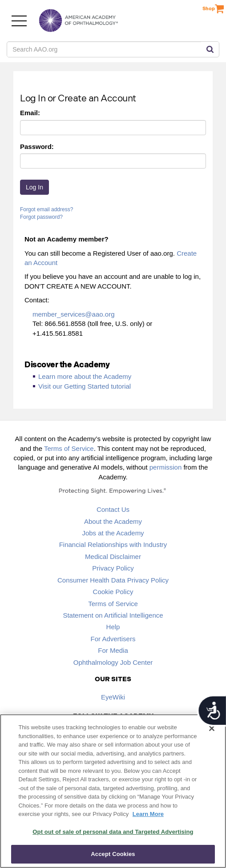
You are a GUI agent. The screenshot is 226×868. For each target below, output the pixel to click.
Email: (30, 113)
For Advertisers (113, 639)
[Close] (212, 728)
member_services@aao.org (73, 314)
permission (166, 467)
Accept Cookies (113, 854)
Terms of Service (69, 448)
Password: (37, 147)
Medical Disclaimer (113, 557)
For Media (113, 650)
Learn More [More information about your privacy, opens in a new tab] (148, 814)
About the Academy (113, 521)
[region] (113, 791)
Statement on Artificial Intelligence (113, 615)
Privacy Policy (113, 568)
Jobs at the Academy (113, 533)
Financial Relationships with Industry (113, 545)
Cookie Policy (113, 592)
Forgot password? (41, 217)
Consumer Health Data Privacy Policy (113, 580)
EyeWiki (113, 697)
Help (113, 627)
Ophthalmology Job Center (113, 662)
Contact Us (113, 509)
